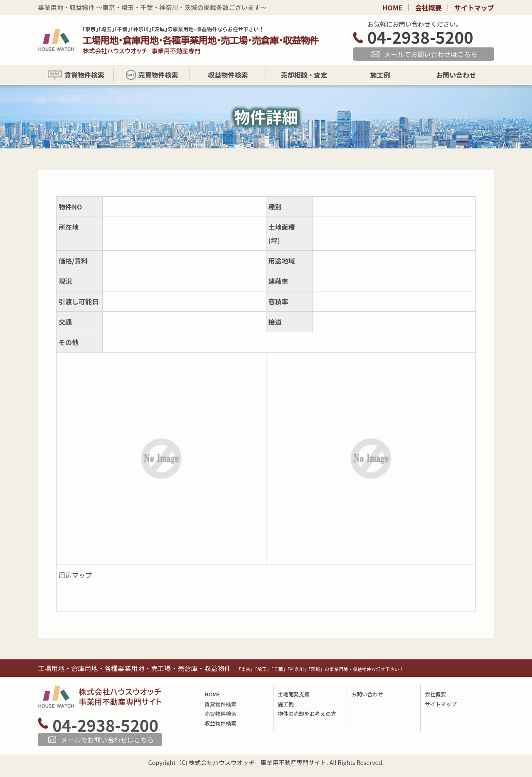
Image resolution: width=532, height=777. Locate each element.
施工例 (286, 704)
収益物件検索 (220, 723)
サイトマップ (474, 7)
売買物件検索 (220, 714)
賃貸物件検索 (220, 704)
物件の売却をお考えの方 (307, 714)
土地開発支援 (294, 694)
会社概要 (429, 7)
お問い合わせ (367, 694)
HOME (393, 7)
